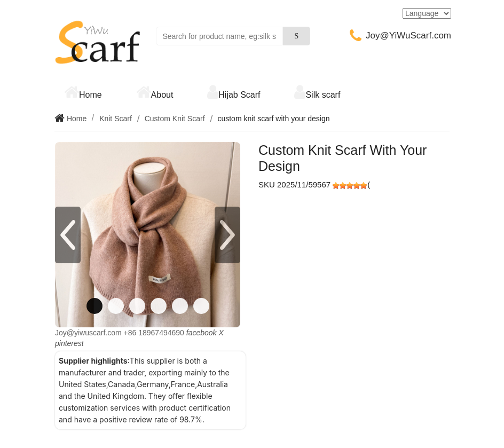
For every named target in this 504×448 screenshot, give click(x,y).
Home (90, 95)
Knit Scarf (116, 119)
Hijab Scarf (239, 95)
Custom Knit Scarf (175, 119)
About (162, 95)
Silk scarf (323, 95)
